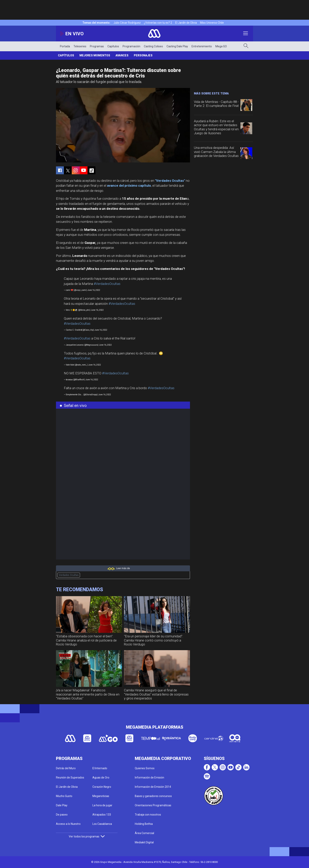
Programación (131, 46)
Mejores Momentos (95, 55)
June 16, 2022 (94, 290)
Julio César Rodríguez (127, 23)
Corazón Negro (102, 787)
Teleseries (80, 46)
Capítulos (113, 46)
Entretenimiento (202, 46)
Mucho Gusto (64, 796)
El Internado (100, 768)
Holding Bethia (144, 824)
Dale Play (62, 805)
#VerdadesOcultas (107, 284)
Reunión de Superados (70, 778)
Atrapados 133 (102, 815)
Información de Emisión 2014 (153, 787)
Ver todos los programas (87, 836)
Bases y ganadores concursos (153, 796)
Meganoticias (101, 796)
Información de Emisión (149, 778)
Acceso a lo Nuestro (68, 824)
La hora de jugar (102, 805)
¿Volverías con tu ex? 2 (158, 23)
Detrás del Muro (66, 768)
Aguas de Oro (101, 778)
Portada (65, 46)
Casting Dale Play (177, 46)
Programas (97, 46)
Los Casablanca (102, 824)
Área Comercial (144, 833)
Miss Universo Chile (212, 23)
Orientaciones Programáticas (153, 805)
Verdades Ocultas (69, 575)
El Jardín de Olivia (186, 23)
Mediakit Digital (144, 842)
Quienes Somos (145, 768)
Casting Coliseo (153, 46)
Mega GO (221, 46)
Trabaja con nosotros (148, 815)
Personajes (143, 55)
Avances (122, 55)
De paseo (62, 815)
